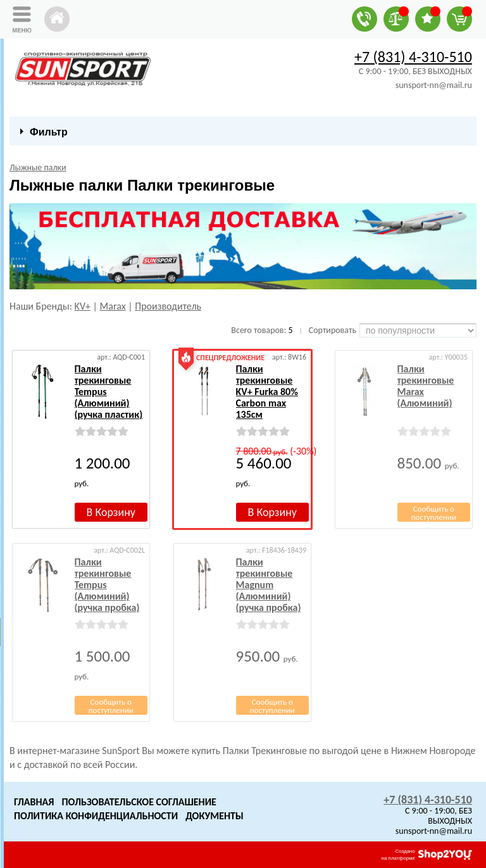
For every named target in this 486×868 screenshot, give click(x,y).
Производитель (168, 306)
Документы (215, 816)
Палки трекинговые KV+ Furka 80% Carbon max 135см (267, 392)
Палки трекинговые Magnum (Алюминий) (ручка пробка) (269, 585)
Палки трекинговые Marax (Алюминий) (426, 386)
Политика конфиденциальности (96, 816)
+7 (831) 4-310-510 (413, 57)
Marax (113, 306)
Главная (34, 802)
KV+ (83, 306)
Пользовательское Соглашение (139, 802)
